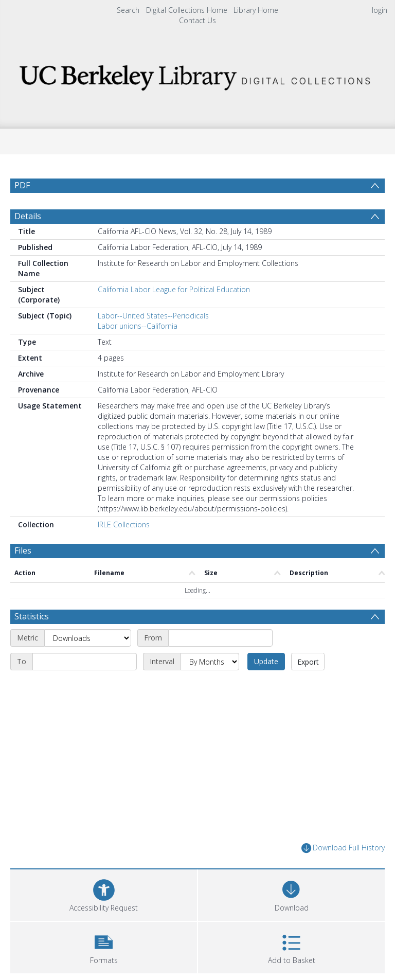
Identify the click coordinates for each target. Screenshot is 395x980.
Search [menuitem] (128, 10)
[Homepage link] (197, 75)
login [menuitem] (380, 10)
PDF (22, 185)
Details (28, 216)
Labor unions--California (138, 326)
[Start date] (220, 638)
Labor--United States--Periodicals (153, 316)
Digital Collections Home (187, 10)
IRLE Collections (124, 524)
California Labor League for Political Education (174, 289)
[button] (104, 946)
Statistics (32, 616)
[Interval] (210, 662)
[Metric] (88, 638)
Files (23, 550)
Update (266, 661)
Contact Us (197, 20)
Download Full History (343, 848)
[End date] (85, 662)
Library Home (256, 10)
